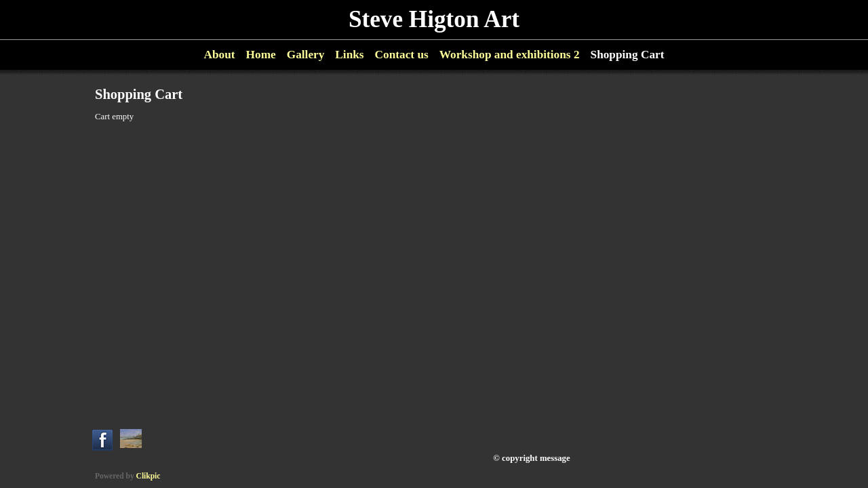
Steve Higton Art (434, 19)
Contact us (402, 55)
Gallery (306, 55)
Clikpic (149, 476)
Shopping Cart (628, 55)
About (220, 55)
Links (349, 55)
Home (261, 55)
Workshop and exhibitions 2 (510, 55)
